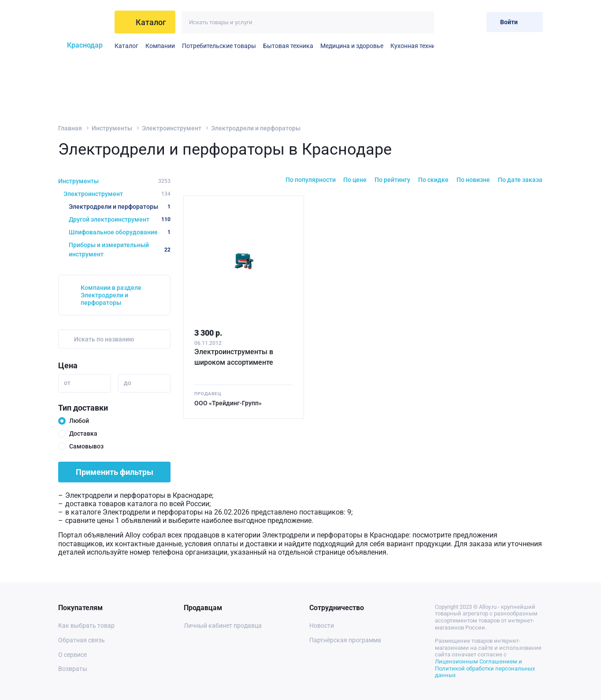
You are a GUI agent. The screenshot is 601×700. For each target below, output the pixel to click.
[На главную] (83, 22)
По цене (355, 180)
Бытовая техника (288, 46)
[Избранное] (451, 22)
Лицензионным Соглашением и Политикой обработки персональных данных (485, 668)
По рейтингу (392, 180)
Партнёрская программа (345, 640)
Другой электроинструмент (120, 219)
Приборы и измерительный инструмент (120, 250)
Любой (79, 421)
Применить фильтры (115, 472)
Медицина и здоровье (352, 46)
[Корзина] (473, 22)
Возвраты (73, 669)
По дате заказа (520, 180)
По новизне (473, 180)
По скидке (433, 180)
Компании (160, 46)
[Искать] (423, 22)
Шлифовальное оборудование (120, 232)
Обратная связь (82, 640)
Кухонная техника (416, 46)
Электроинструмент (172, 128)
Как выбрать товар (86, 626)
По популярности (311, 180)
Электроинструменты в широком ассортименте (234, 357)
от (67, 383)
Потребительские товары (219, 46)
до (128, 383)
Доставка (83, 433)
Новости (322, 626)
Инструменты (112, 128)
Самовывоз (86, 446)
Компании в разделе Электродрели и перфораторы (111, 295)
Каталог (126, 46)
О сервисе (72, 655)
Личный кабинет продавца (223, 626)
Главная (70, 128)
